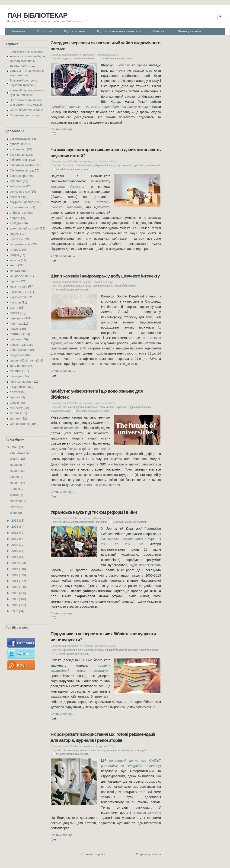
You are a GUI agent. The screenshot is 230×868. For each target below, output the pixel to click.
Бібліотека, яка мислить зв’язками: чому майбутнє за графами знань (28, 56)
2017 (15, 563)
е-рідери (16, 223)
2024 (15, 521)
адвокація (17, 144)
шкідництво (18, 387)
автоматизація (20, 139)
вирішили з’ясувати (67, 187)
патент (14, 313)
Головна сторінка (93, 854)
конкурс (15, 271)
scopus (14, 413)
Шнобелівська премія (131, 65)
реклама (16, 339)
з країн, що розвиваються (101, 485)
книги (13, 265)
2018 (15, 557)
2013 (15, 587)
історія (14, 255)
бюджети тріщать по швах (87, 449)
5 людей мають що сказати (130, 522)
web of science (20, 424)
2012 (15, 593)
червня (16, 483)
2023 (15, 527)
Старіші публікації (148, 854)
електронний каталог (24, 228)
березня (17, 501)
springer (15, 418)
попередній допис (124, 761)
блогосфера (18, 176)
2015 (15, 575)
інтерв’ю (16, 250)
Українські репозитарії (25, 115)
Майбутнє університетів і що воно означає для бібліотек (97, 394)
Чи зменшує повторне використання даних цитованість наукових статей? (106, 153)
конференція (19, 276)
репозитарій (18, 345)
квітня (15, 495)
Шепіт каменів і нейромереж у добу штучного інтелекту (105, 276)
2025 (15, 447)
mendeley (16, 408)
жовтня (16, 459)
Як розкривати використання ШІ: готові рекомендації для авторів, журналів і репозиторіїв (103, 737)
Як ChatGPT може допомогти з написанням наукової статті (27, 71)
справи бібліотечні (22, 360)
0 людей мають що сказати (117, 58)
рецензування (19, 350)
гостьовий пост (20, 207)
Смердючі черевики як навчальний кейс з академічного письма (105, 46)
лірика (14, 281)
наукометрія (18, 297)
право (14, 329)
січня (14, 513)
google (14, 403)
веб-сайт (16, 181)
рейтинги (16, 334)
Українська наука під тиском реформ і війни (94, 512)
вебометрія (18, 186)
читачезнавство (21, 382)
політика (16, 324)
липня (15, 477)
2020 (15, 545)
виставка (16, 197)
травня (16, 489)
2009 (15, 611)
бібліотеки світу (21, 170)
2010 (15, 605)
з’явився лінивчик (147, 813)
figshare (15, 397)
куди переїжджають (146, 565)
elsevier (15, 392)
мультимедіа (18, 286)
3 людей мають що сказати (73, 654)
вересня (17, 465)
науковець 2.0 (19, 292)
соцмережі (17, 355)
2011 (15, 599)
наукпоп (15, 302)
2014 (15, 581)
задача (15, 234)
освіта (14, 308)
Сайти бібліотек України (26, 110)
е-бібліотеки (18, 213)
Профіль (45, 31)
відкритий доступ (22, 202)
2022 (15, 533)
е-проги (15, 218)
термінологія (19, 366)
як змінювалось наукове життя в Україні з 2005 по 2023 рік (131, 539)
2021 (15, 539)
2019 (15, 551)
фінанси (15, 371)
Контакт (159, 31)
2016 (15, 569)
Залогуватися (190, 31)
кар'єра (15, 260)
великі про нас (20, 192)
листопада (18, 453)
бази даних (18, 155)
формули (16, 376)
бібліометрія (18, 160)
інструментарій (20, 244)
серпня (16, 471)
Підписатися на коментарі (119, 31)
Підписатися (75, 31)
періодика (17, 318)
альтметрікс (18, 149)
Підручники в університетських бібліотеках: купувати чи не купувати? (103, 637)
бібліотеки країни (22, 165)
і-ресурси (16, 239)
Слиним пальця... (63, 129)
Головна (18, 31)
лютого (16, 507)
